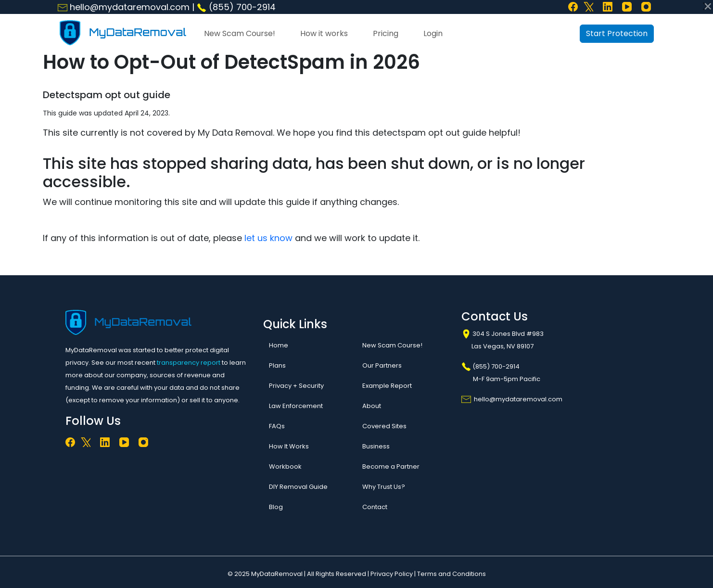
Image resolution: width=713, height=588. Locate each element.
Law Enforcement (296, 406)
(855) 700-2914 (236, 7)
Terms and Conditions (452, 574)
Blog (276, 507)
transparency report (189, 363)
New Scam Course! (240, 33)
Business (376, 446)
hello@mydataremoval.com (124, 7)
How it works (324, 33)
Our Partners (382, 365)
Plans (277, 365)
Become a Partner (391, 467)
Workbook (285, 467)
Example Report (387, 386)
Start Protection (617, 33)
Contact (375, 507)
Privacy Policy (392, 574)
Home (279, 345)
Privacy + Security (296, 386)
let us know (268, 238)
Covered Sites (384, 426)
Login (433, 33)
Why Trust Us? (384, 487)
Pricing (386, 33)
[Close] (707, 6)
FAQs (277, 426)
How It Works (289, 446)
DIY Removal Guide (298, 487)
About (372, 406)
